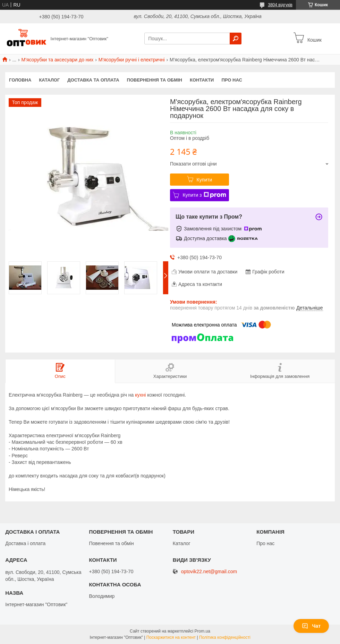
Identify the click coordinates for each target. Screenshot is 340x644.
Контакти (202, 80)
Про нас (232, 80)
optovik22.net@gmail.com (209, 572)
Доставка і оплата (25, 543)
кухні (140, 395)
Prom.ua (202, 631)
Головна (20, 80)
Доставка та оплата (93, 80)
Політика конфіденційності (225, 637)
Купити (205, 180)
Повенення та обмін (111, 543)
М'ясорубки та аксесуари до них (58, 60)
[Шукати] (236, 39)
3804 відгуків (280, 5)
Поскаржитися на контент (171, 637)
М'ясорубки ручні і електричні (132, 60)
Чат (311, 626)
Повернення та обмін (155, 80)
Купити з (204, 195)
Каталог (49, 80)
